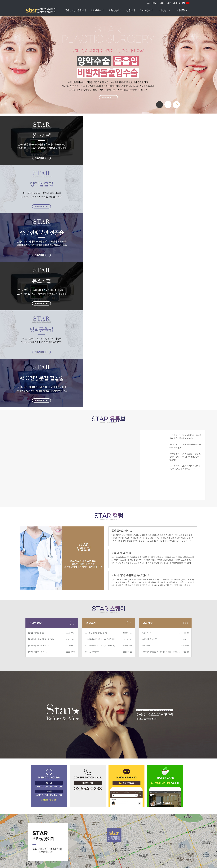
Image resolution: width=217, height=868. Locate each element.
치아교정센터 (146, 10)
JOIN (169, 3)
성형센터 (131, 10)
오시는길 (177, 3)
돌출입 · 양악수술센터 (75, 10)
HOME (155, 3)
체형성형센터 (115, 10)
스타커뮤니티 (182, 10)
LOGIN (162, 3)
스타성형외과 (164, 10)
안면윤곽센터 (97, 10)
